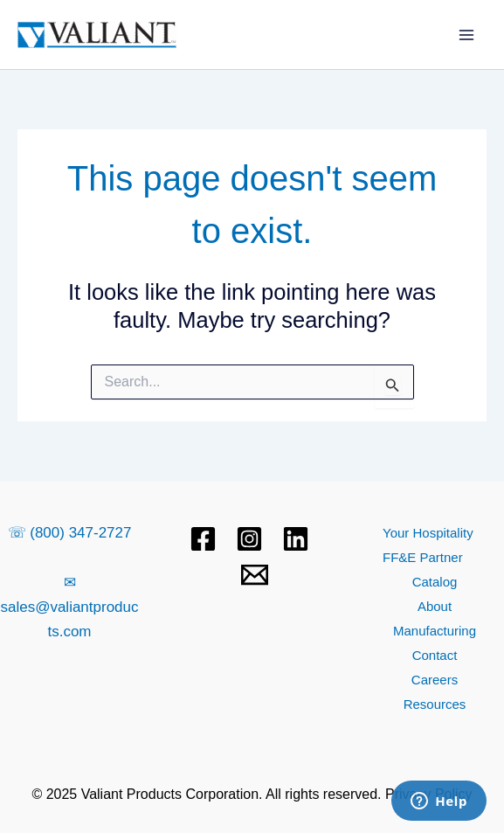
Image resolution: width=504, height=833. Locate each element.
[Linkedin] (296, 539)
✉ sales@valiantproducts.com (69, 607)
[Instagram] (249, 539)
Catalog (435, 582)
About (435, 606)
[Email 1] (255, 575)
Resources (435, 704)
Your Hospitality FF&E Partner (428, 545)
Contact (435, 655)
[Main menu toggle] (467, 35)
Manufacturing (435, 631)
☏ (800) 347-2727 (70, 533)
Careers (435, 680)
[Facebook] (203, 539)
